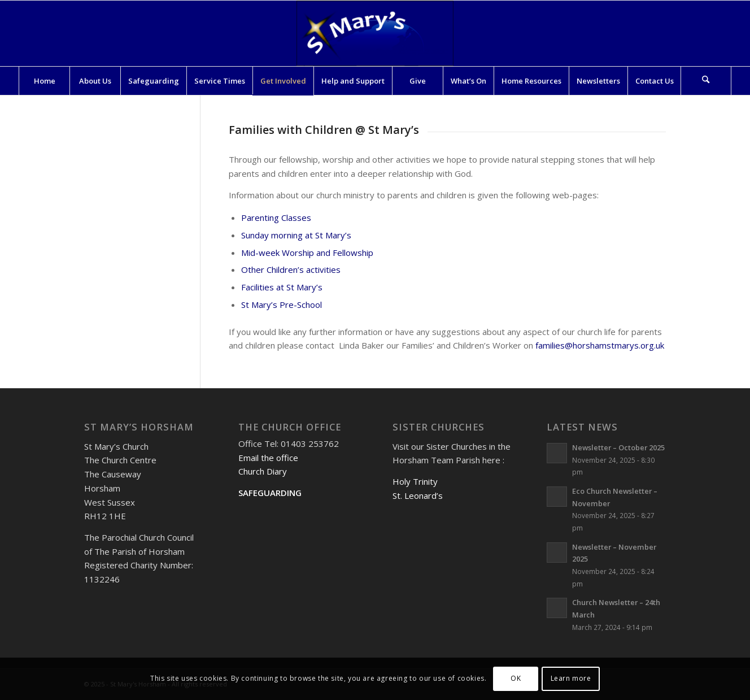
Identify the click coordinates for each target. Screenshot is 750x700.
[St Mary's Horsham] (375, 33)
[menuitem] (44, 81)
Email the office (268, 458)
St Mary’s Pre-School (282, 305)
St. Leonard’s (418, 495)
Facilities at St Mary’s (282, 287)
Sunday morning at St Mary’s (296, 235)
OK (516, 678)
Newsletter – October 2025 (618, 447)
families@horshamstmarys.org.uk (600, 345)
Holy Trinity (415, 481)
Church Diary (263, 471)
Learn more (571, 678)
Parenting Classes (276, 218)
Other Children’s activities (291, 269)
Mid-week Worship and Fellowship (307, 253)
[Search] (706, 81)
